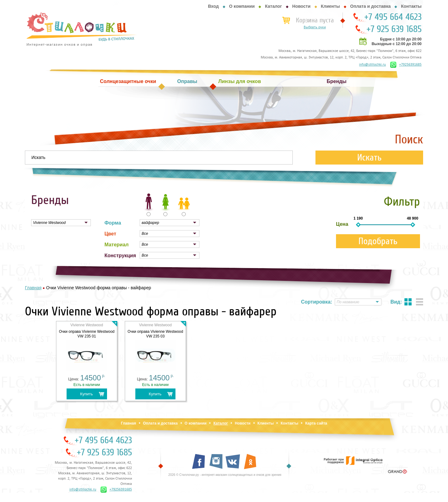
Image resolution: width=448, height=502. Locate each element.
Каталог (273, 6)
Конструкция (120, 256)
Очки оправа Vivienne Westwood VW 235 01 (87, 334)
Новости (301, 6)
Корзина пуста (315, 20)
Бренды (337, 81)
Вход (213, 6)
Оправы (187, 81)
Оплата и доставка (371, 6)
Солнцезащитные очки (128, 81)
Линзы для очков (240, 81)
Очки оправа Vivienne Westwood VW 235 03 (155, 334)
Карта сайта (316, 423)
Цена (342, 224)
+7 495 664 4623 (393, 17)
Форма (113, 223)
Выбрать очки (315, 27)
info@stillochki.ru (372, 65)
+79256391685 (406, 65)
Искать (369, 158)
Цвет (110, 234)
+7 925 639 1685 (394, 29)
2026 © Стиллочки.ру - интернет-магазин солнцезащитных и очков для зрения (225, 475)
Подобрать (378, 241)
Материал (117, 245)
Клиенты (330, 6)
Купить (86, 394)
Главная (128, 423)
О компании (242, 6)
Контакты (411, 6)
